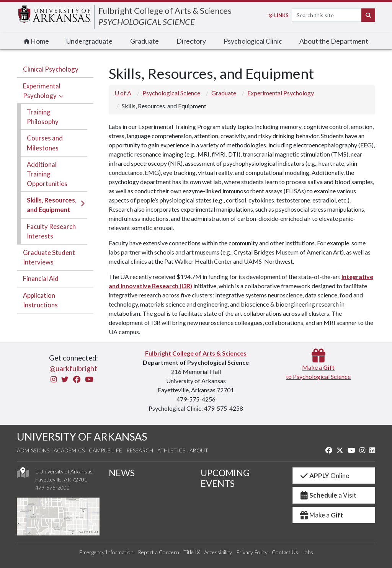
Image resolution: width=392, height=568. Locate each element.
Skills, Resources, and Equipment (52, 205)
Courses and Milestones (45, 143)
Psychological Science (171, 93)
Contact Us (285, 552)
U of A (123, 93)
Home (36, 41)
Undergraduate (89, 41)
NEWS (122, 473)
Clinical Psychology (51, 69)
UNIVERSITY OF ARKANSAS (82, 437)
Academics (69, 450)
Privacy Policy (252, 552)
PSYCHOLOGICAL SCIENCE (147, 22)
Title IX (192, 552)
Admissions (33, 450)
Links (278, 15)
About (199, 450)
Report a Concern (158, 552)
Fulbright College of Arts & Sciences (165, 11)
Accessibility (218, 552)
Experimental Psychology (42, 91)
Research (140, 450)
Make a (321, 515)
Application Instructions (40, 300)
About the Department (334, 41)
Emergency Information (106, 552)
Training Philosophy (43, 117)
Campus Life (105, 450)
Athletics (171, 450)
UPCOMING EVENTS (225, 478)
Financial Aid (41, 278)
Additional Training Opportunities (47, 174)
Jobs (308, 552)
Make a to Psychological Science (318, 367)
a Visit (328, 495)
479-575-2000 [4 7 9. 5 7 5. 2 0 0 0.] (52, 487)
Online (324, 476)
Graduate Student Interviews (49, 257)
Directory (191, 41)
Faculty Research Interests (51, 231)
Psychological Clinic (253, 41)
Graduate (145, 41)
